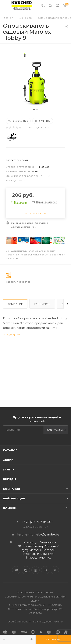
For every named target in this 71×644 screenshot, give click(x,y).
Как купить (42, 304)
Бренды (10, 479)
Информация (14, 498)
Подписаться (56, 430)
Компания (11, 489)
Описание (15, 304)
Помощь (10, 508)
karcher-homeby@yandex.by (38, 534)
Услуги (9, 469)
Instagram (35, 570)
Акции (8, 460)
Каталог (10, 450)
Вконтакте (16, 570)
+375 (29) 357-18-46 (36, 522)
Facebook (26, 570)
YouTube (45, 570)
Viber (55, 570)
